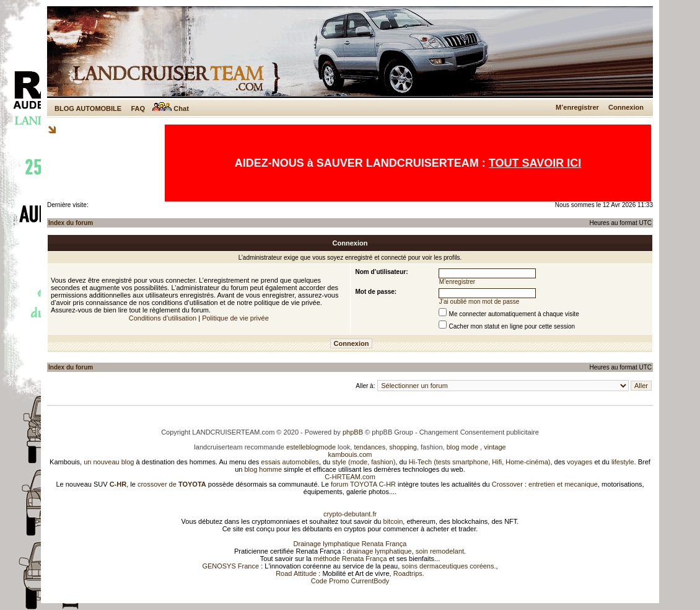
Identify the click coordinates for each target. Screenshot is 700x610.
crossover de (171, 484)
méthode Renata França (350, 559)
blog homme (264, 469)
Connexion (626, 107)
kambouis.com (350, 454)
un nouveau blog (109, 462)
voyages (580, 462)
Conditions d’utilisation (163, 318)
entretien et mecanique (563, 484)
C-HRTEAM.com (350, 477)
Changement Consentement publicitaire (479, 432)
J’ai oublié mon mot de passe (479, 302)
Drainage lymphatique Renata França (350, 544)
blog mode (462, 447)
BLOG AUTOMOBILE (88, 108)
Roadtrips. (409, 573)
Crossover (507, 484)
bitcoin (393, 521)
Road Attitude (296, 573)
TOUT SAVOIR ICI (535, 163)
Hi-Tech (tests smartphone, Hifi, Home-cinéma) (480, 462)
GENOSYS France (230, 566)
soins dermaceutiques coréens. (448, 566)
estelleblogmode (311, 447)
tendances (370, 447)
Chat (171, 108)
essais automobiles (290, 462)
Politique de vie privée (235, 318)
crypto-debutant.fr (350, 514)
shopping (403, 447)
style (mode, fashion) (364, 462)
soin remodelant (440, 551)
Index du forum (71, 223)
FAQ (138, 108)
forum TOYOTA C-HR (363, 484)
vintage (495, 447)
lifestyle (623, 462)
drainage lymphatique (379, 551)
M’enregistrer (577, 107)
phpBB (353, 432)
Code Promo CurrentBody (350, 581)
